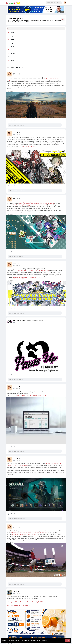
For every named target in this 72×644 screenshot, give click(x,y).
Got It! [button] (68, 641)
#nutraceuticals (19, 605)
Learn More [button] (44, 641)
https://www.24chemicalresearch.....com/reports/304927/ (25, 602)
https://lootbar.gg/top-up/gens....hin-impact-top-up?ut (36, 203)
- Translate (18, 75)
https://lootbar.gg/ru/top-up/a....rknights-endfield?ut (32, 271)
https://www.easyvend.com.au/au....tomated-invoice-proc (28, 395)
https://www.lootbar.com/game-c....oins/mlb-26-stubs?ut (29, 533)
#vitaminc (10, 605)
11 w (14, 75)
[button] (54, 3)
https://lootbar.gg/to (30, 146)
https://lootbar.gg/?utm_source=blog (24, 535)
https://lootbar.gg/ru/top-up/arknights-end (26, 278)
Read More (10, 91)
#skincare (27, 605)
